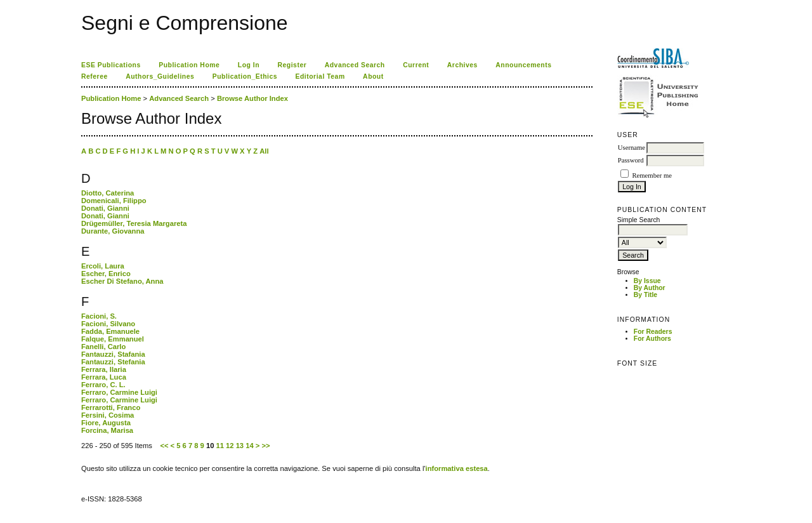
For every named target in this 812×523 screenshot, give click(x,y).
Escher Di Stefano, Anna (122, 281)
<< (164, 446)
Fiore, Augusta (106, 423)
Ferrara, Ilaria (104, 369)
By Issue (647, 281)
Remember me (652, 175)
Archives (462, 65)
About (373, 76)
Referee (95, 76)
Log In (249, 65)
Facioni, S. (99, 316)
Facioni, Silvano (108, 324)
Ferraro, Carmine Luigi (119, 392)
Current (416, 65)
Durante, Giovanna (113, 231)
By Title (645, 295)
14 (249, 446)
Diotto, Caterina (108, 193)
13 (240, 446)
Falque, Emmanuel (113, 339)
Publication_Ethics (245, 76)
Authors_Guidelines (160, 76)
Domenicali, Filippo (114, 201)
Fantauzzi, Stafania (113, 354)
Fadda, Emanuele (110, 331)
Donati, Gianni (105, 208)
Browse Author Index (252, 98)
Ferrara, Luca (104, 377)
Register (292, 65)
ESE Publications (111, 65)
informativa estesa (457, 468)
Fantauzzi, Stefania (113, 362)
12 (230, 446)
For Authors (652, 339)
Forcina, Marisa (107, 430)
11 (220, 446)
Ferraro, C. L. (103, 385)
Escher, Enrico (106, 274)
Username (632, 148)
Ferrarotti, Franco (111, 407)
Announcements (523, 65)
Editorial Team (320, 76)
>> (265, 446)
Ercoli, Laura (103, 266)
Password (631, 160)
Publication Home (189, 65)
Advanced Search (355, 65)
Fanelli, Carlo (103, 347)
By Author (650, 288)
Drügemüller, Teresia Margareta (134, 223)
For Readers (653, 332)
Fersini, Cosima (108, 415)
